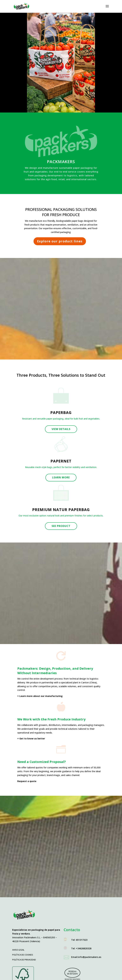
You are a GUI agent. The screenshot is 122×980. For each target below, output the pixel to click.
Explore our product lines (60, 241)
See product (61, 526)
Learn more (61, 477)
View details (61, 429)
